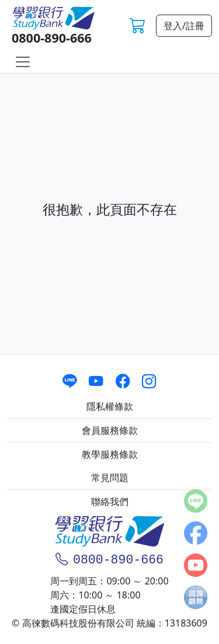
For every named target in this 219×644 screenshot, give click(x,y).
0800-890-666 (52, 38)
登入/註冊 (184, 26)
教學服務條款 (110, 454)
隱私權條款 (110, 406)
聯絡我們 (110, 502)
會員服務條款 (110, 430)
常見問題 (110, 478)
